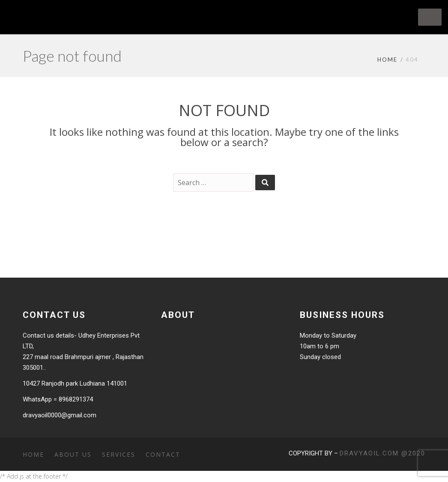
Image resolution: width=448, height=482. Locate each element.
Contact (163, 454)
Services (119, 454)
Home (387, 60)
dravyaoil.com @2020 (382, 453)
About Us (73, 454)
